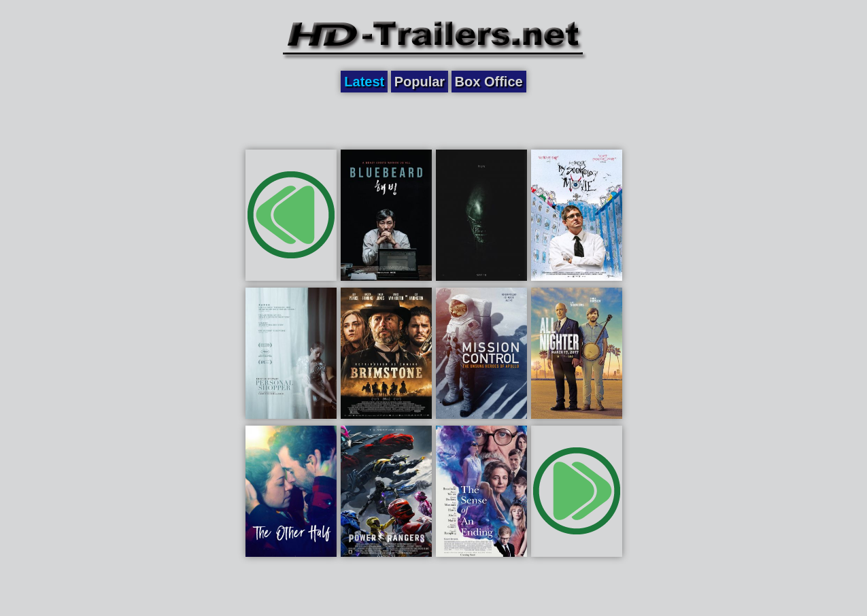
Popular (420, 82)
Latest (364, 82)
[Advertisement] (434, 120)
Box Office (489, 82)
